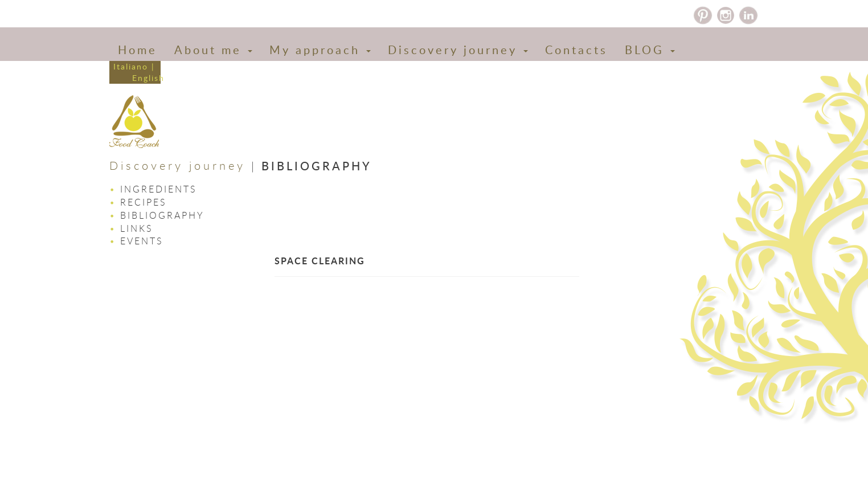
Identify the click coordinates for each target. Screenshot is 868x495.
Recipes (144, 202)
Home (138, 50)
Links (137, 228)
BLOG (650, 50)
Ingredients (159, 189)
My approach (320, 50)
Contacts (576, 50)
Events (142, 241)
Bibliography (162, 215)
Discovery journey (458, 50)
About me (213, 50)
